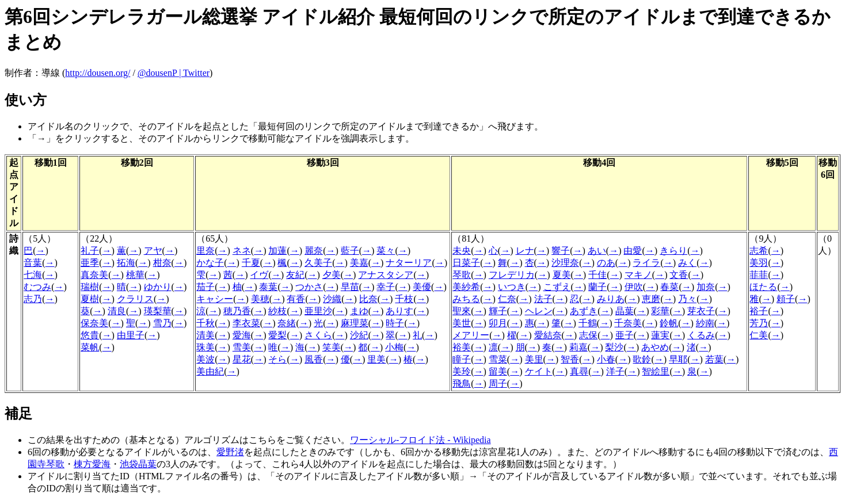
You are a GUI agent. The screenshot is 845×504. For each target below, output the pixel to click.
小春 (606, 359)
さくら (318, 335)
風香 (314, 359)
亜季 (90, 263)
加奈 (706, 287)
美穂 (260, 299)
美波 (205, 359)
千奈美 (628, 323)
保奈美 (94, 323)
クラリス (135, 299)
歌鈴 (642, 359)
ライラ (646, 263)
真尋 (579, 371)
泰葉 (268, 287)
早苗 (350, 287)
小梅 (394, 347)
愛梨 (277, 335)
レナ (525, 251)
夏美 (562, 275)
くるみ (701, 335)
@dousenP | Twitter (174, 73)
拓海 (126, 263)
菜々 (386, 251)
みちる (466, 299)
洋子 (615, 371)
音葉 (33, 263)
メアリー (471, 335)
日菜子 (466, 263)
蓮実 (660, 335)
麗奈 (314, 251)
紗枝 (277, 311)
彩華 (660, 311)
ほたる (763, 287)
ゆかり (158, 287)
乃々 (687, 299)
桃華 (135, 275)
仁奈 (507, 299)
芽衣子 (701, 311)
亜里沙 (318, 311)
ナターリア (409, 263)
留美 (498, 371)
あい (597, 251)
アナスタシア (386, 275)
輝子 (498, 311)
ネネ (242, 251)
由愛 (633, 251)
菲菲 (759, 275)
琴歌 (462, 275)
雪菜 (498, 359)
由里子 (131, 335)
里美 (376, 359)
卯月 (498, 323)
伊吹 (634, 287)
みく (687, 263)
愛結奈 (548, 335)
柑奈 (162, 263)
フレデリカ (512, 275)
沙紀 (359, 335)
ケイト (539, 371)
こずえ (557, 287)
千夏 (251, 263)
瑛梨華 (158, 311)
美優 (422, 287)
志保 (588, 335)
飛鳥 (462, 383)
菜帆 (90, 347)
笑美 (332, 347)
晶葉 (625, 311)
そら (277, 359)
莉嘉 (578, 347)
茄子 (205, 287)
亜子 (625, 335)
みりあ (611, 299)
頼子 (786, 299)
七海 (33, 275)
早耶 (678, 359)
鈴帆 (669, 323)
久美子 (318, 263)
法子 (543, 299)
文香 (679, 275)
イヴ (259, 275)
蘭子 (597, 287)
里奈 (205, 251)
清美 (205, 335)
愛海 (242, 335)
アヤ (153, 251)
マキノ (638, 275)
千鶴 (588, 323)
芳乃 (759, 323)
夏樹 (90, 299)
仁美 (759, 335)
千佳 (597, 275)
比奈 (368, 299)
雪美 (242, 347)
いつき (512, 287)
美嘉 (359, 263)
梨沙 (614, 347)
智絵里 (656, 371)
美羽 (759, 263)
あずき (584, 311)
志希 (759, 251)
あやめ (655, 347)
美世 (462, 323)
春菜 (669, 287)
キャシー (215, 299)
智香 (570, 359)
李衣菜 (246, 323)
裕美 (462, 347)
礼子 (90, 251)
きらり (673, 251)
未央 (462, 251)
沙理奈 (565, 263)
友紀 (295, 275)
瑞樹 (90, 287)
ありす (399, 311)
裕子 (759, 311)
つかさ (309, 287)
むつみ (37, 287)
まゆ (359, 311)
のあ (606, 263)
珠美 (205, 347)
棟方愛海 (92, 464)
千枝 (404, 299)
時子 (395, 323)
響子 (561, 251)
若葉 (714, 359)
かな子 (210, 263)
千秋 (205, 323)
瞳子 (462, 359)
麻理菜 (355, 323)
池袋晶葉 (138, 464)
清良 (117, 311)
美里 (534, 359)
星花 (242, 359)
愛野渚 (230, 452)
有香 (296, 299)
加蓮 (277, 251)
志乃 (33, 299)
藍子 (350, 251)
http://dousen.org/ (98, 73)
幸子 (386, 287)
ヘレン (539, 311)
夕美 (332, 275)
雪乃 (162, 323)
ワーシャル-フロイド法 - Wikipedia (420, 440)
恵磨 (651, 299)
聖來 (462, 311)
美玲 (462, 371)
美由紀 (210, 371)
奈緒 (287, 323)
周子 (498, 383)
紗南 (705, 323)
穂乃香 (237, 311)
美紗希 (466, 287)
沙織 (332, 299)
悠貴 (90, 335)
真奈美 (94, 275)
